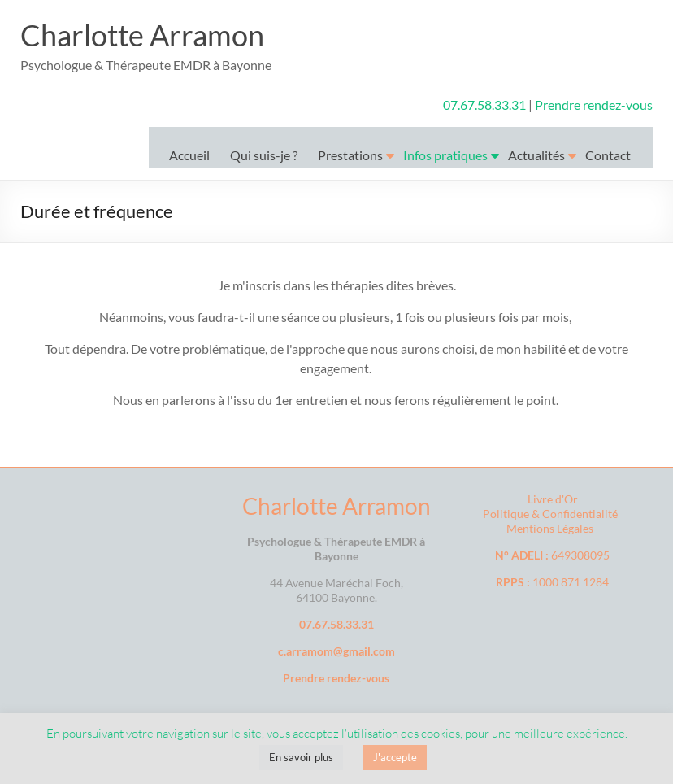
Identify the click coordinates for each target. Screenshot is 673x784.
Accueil (189, 155)
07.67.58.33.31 (486, 105)
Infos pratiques (445, 155)
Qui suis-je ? (264, 155)
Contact (608, 155)
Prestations (350, 155)
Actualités (536, 155)
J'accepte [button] (395, 757)
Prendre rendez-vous (594, 105)
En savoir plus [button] (301, 757)
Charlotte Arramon (142, 35)
